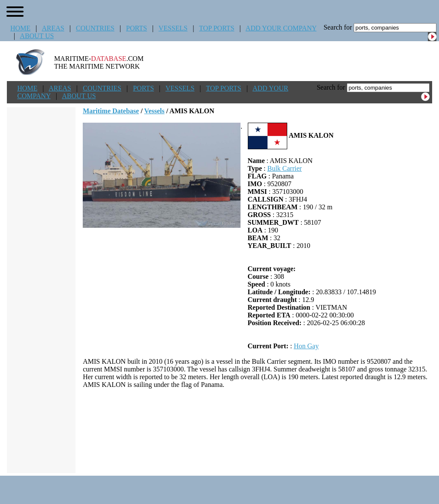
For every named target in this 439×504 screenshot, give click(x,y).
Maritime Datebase (111, 111)
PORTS (137, 28)
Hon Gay (306, 346)
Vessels (154, 111)
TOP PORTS (216, 28)
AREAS (53, 28)
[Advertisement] (257, 431)
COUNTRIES (95, 28)
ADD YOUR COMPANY (281, 28)
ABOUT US (37, 36)
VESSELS (173, 28)
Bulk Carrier (284, 168)
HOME (20, 28)
